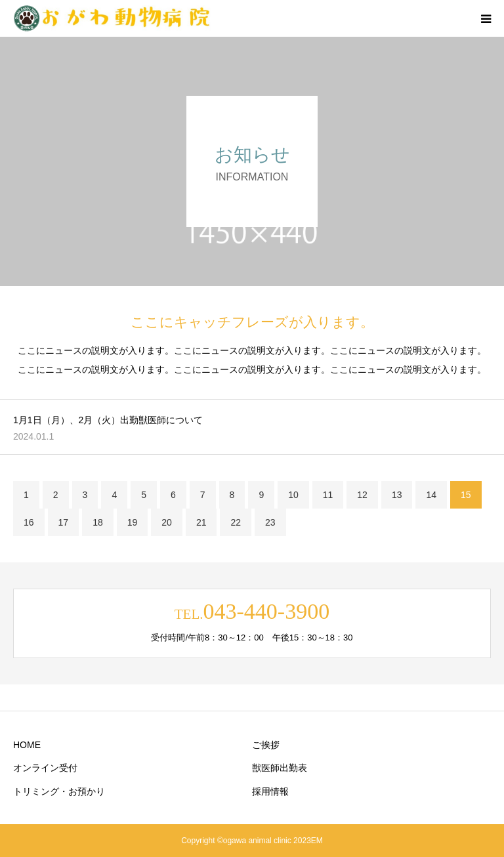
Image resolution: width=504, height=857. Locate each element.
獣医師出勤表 (280, 768)
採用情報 (270, 791)
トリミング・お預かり (59, 791)
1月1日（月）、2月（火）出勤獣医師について (108, 420)
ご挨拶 (266, 745)
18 (98, 522)
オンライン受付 (45, 768)
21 (201, 522)
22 (236, 522)
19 (133, 522)
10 (293, 495)
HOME (27, 745)
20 (167, 522)
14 (431, 495)
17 (64, 522)
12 (362, 495)
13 (397, 495)
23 (270, 522)
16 (29, 522)
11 (328, 495)
